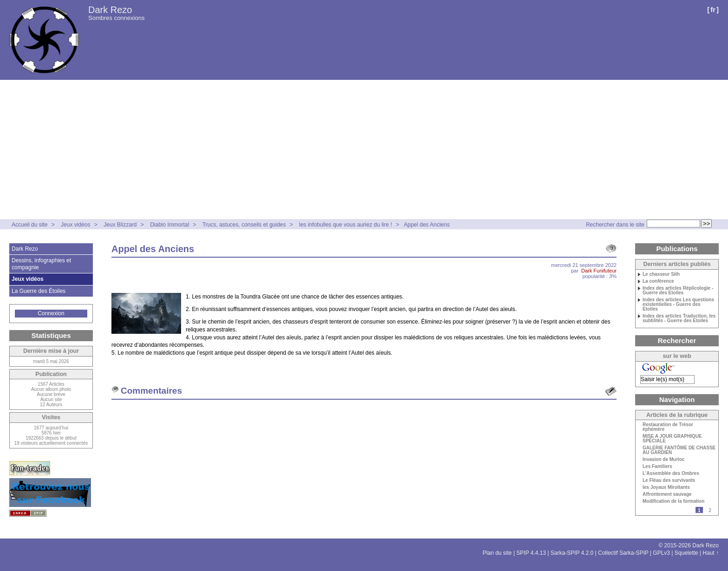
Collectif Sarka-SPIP (623, 553)
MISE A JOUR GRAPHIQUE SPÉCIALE (672, 439)
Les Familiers (657, 467)
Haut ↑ (711, 553)
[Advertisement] (364, 149)
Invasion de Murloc (664, 460)
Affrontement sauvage (667, 494)
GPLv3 (661, 553)
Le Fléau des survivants (669, 480)
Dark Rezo (110, 10)
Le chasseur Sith (661, 274)
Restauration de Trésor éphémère (668, 427)
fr (713, 10)
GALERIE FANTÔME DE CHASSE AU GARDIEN (679, 450)
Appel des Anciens (427, 225)
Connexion (51, 313)
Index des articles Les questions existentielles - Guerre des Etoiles (678, 305)
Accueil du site (29, 225)
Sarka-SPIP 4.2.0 (572, 553)
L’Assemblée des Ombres (671, 474)
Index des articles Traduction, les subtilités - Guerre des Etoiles (679, 318)
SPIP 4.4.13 (531, 553)
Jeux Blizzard (120, 225)
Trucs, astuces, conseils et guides (245, 225)
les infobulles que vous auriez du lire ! (345, 225)
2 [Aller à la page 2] (710, 510)
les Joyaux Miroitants (666, 487)
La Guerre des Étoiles (39, 291)
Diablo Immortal (169, 225)
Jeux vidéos (75, 225)
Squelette (686, 553)
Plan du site (497, 553)
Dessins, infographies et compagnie (41, 264)
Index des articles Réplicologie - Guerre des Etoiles (678, 291)
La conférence (658, 281)
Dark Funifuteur (599, 271)
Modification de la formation (673, 501)
